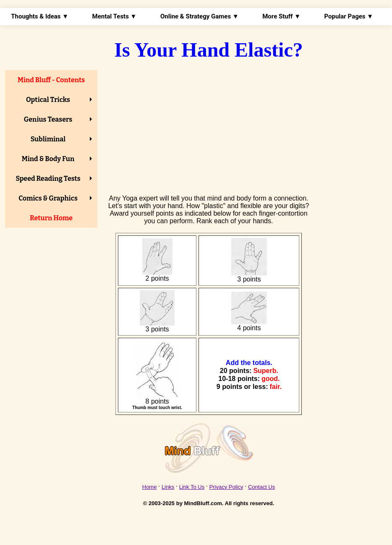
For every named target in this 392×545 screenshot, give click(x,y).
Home (150, 487)
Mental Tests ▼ (115, 16)
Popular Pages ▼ (349, 16)
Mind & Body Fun (48, 159)
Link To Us (192, 487)
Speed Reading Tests (48, 179)
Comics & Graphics (48, 198)
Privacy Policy (226, 487)
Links (168, 487)
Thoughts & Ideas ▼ (40, 16)
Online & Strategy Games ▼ (200, 16)
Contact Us (261, 487)
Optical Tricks (48, 100)
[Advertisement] (209, 128)
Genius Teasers (48, 119)
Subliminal (48, 139)
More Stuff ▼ (281, 16)
